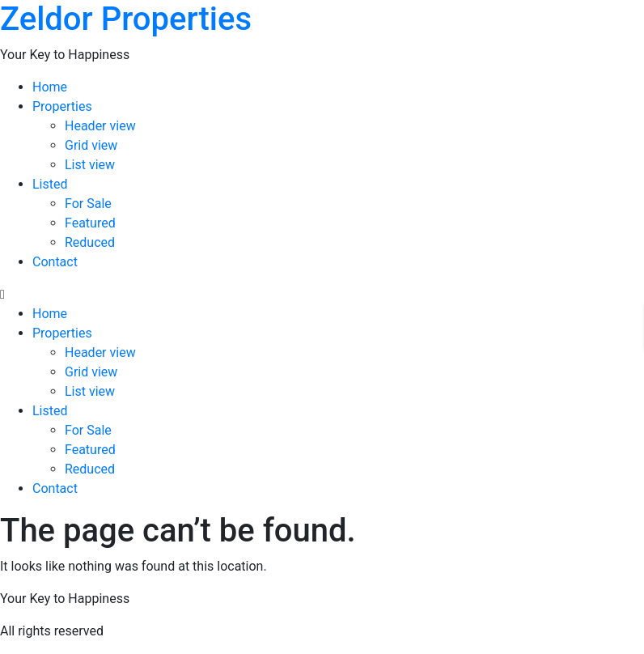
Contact (55, 262)
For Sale (88, 204)
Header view (100, 126)
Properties (62, 106)
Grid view (91, 145)
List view (90, 165)
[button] (322, 295)
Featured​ (90, 223)
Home (50, 87)
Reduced (90, 242)
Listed (50, 184)
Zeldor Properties (126, 19)
